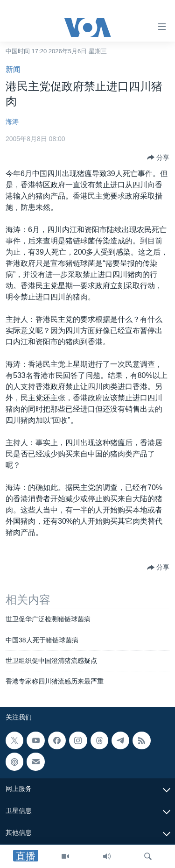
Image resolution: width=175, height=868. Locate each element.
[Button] (158, 157)
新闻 (13, 69)
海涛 (12, 121)
